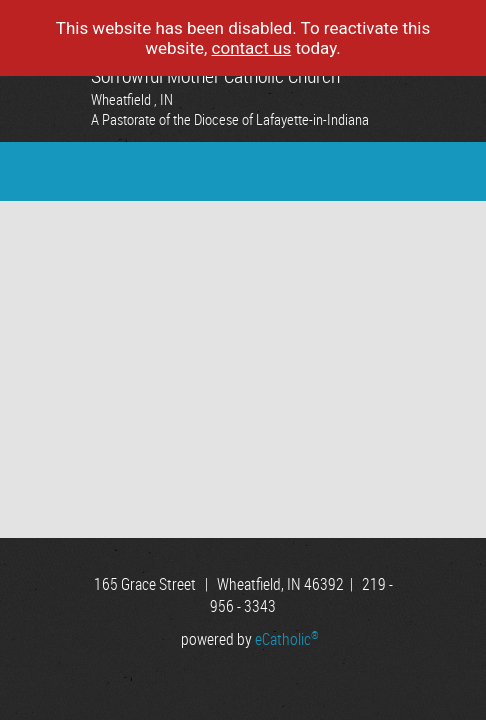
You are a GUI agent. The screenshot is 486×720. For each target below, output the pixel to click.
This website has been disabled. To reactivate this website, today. (243, 38)
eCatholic (287, 639)
